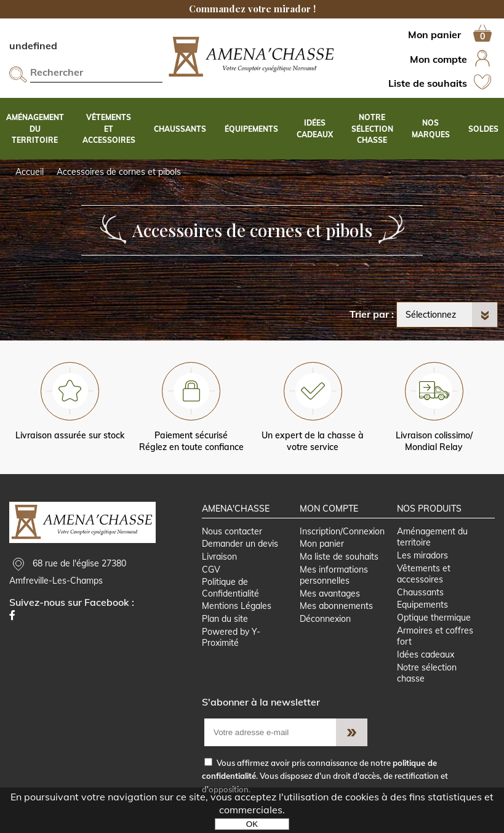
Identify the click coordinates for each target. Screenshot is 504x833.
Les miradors (422, 555)
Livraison (219, 557)
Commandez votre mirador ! (252, 9)
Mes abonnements (336, 606)
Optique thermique (434, 618)
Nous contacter (232, 531)
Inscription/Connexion (342, 531)
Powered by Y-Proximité (231, 638)
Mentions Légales (237, 606)
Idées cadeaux (426, 654)
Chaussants (420, 592)
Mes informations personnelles (334, 575)
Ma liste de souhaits (339, 557)
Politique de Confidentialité (230, 588)
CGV (211, 569)
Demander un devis (240, 544)
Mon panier (322, 544)
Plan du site (225, 619)
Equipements (422, 605)
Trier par (369, 314)
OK (252, 824)
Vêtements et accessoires (424, 574)
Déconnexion (325, 619)
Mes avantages (330, 594)
